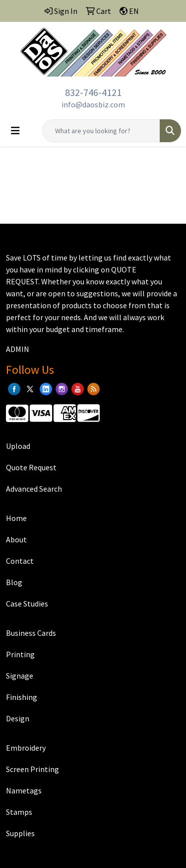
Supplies (20, 833)
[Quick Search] (101, 131)
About (16, 539)
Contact (20, 561)
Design (18, 718)
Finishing (22, 697)
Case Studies (27, 604)
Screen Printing (32, 769)
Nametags (24, 790)
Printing (20, 654)
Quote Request (31, 467)
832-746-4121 (93, 92)
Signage (20, 676)
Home (16, 518)
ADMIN (18, 349)
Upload (18, 446)
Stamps (19, 812)
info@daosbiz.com (93, 104)
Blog (14, 582)
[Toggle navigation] (15, 131)
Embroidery (26, 748)
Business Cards (31, 633)
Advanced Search (34, 489)
